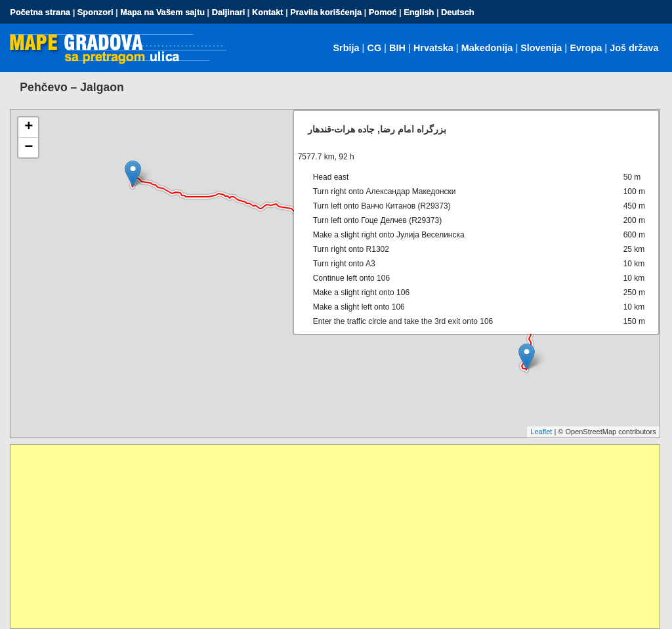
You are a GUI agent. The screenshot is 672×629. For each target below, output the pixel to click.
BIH (397, 48)
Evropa (586, 48)
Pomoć (383, 12)
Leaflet (541, 432)
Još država (634, 48)
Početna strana (40, 12)
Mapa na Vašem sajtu (162, 12)
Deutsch (458, 12)
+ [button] (29, 127)
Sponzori (95, 12)
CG (374, 48)
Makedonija (487, 48)
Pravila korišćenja (326, 12)
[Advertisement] (335, 537)
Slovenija (541, 48)
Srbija (346, 48)
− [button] (29, 148)
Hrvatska (433, 48)
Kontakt (268, 12)
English (419, 12)
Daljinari (229, 12)
